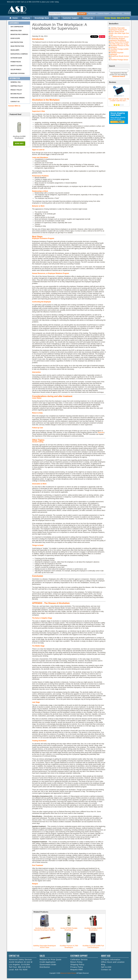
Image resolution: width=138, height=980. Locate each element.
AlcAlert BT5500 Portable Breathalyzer (69, 929)
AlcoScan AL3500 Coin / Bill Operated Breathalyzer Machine (44, 929)
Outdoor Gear (16, 58)
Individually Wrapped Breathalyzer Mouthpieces (117, 39)
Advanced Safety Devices (68, 973)
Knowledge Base (42, 18)
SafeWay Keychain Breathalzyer (116, 54)
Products (26, 18)
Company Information (111, 960)
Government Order (48, 965)
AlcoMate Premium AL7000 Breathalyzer (69, 947)
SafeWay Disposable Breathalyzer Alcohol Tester (118, 29)
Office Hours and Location (113, 962)
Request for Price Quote (50, 960)
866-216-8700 (24, 967)
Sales (56, 18)
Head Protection (17, 46)
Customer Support (103, 13)
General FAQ (15, 82)
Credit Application (48, 962)
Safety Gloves (16, 66)
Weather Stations (18, 73)
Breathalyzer (16, 31)
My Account (92, 13)
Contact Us (88, 18)
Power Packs (16, 62)
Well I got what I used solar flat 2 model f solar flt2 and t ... (119, 100)
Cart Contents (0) (116, 13)
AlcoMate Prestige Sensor (119, 60)
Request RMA (77, 970)
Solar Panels (16, 70)
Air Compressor (17, 27)
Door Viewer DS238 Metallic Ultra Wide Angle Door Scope (119, 33)
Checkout (127, 13)
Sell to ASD (106, 967)
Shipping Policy (17, 86)
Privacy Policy (16, 90)
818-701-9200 (21, 970)
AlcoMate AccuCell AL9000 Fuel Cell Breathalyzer (93, 947)
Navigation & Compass (19, 54)
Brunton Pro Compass (19, 34)
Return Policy (16, 94)
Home (15, 18)
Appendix (101, 432)
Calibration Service (79, 960)
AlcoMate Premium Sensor (120, 37)
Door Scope (15, 38)
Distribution (45, 967)
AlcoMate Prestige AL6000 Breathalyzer (93, 929)
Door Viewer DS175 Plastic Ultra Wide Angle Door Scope (119, 43)
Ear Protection (17, 42)
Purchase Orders (18, 98)
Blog (103, 965)
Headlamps (15, 50)
